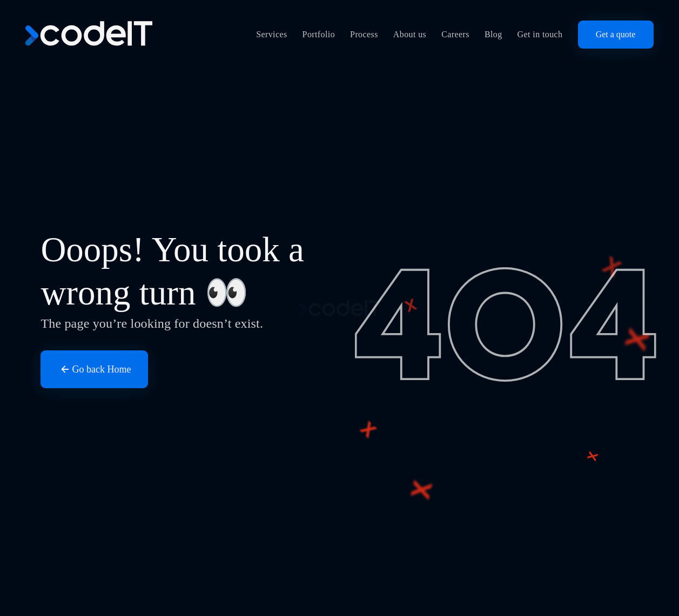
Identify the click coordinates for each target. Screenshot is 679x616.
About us (410, 34)
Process (364, 34)
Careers (455, 34)
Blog (493, 34)
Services (271, 34)
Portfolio (319, 34)
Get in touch (540, 34)
